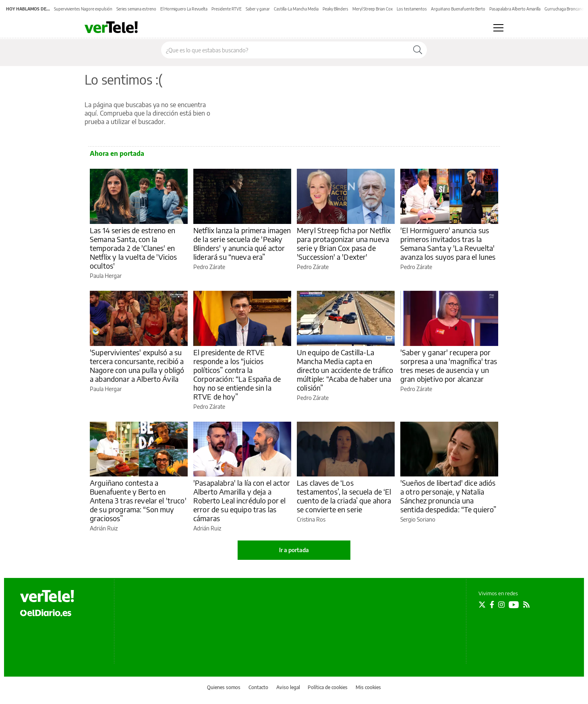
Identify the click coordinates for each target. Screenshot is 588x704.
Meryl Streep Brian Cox (373, 9)
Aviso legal (288, 687)
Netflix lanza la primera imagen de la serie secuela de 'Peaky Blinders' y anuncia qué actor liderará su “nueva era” (242, 243)
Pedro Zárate (209, 267)
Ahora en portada (117, 153)
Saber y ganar (258, 9)
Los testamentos (412, 9)
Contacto (258, 687)
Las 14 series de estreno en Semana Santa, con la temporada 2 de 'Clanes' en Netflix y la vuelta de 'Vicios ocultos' (134, 248)
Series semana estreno (136, 9)
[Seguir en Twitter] (482, 605)
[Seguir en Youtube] (514, 605)
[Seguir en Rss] (526, 605)
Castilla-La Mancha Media (296, 9)
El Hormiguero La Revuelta (184, 9)
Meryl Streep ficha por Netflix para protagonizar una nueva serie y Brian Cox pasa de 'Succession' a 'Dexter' (344, 243)
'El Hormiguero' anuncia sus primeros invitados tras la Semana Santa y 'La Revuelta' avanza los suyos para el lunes (448, 243)
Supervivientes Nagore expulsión (83, 9)
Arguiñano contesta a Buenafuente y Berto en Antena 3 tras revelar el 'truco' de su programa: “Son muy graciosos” (138, 500)
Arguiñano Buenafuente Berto (458, 9)
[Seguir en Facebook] (492, 605)
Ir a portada (294, 550)
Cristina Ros (311, 519)
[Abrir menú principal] (498, 28)
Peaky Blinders (335, 9)
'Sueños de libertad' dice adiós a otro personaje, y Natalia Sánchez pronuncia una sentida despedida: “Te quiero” (448, 496)
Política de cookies (328, 687)
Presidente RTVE (227, 9)
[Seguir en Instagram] (501, 605)
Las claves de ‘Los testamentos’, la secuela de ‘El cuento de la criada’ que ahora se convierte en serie (344, 496)
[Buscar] (418, 50)
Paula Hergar (106, 276)
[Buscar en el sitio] (285, 50)
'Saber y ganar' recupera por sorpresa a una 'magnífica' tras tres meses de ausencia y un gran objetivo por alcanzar (449, 365)
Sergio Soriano (418, 519)
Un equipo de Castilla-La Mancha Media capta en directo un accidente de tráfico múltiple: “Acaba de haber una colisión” (345, 370)
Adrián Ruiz (104, 528)
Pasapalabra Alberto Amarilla (515, 9)
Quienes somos (224, 687)
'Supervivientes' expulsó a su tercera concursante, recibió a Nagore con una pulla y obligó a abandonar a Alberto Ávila (137, 365)
